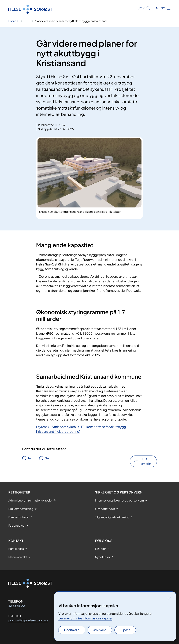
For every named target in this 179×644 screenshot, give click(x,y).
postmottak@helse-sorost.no (28, 620)
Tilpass (125, 630)
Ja (29, 458)
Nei (47, 458)
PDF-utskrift (146, 461)
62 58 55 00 (17, 606)
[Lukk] (169, 599)
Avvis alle (100, 630)
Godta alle (72, 630)
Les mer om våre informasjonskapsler (85, 618)
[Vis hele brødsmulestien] (27, 21)
